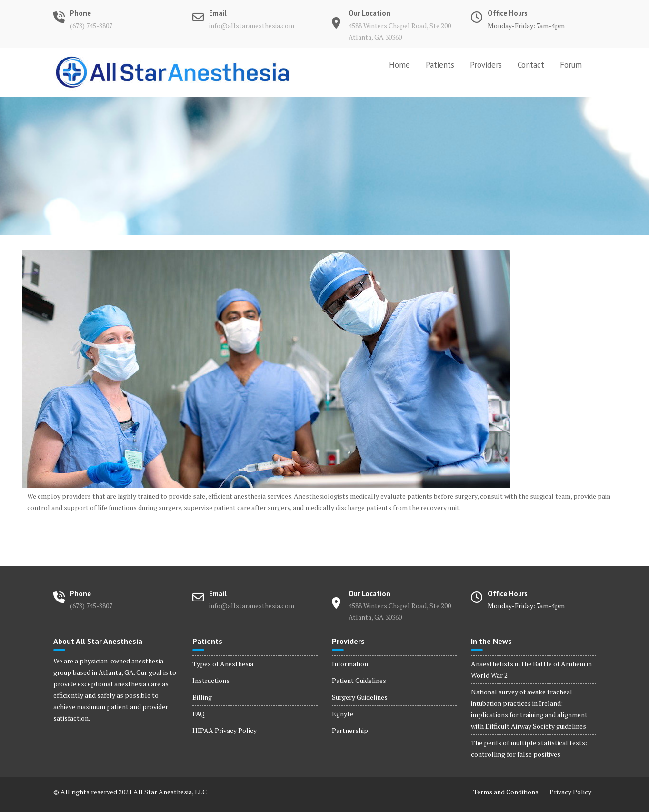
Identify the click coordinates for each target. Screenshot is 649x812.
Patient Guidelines (359, 680)
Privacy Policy (570, 792)
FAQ (199, 714)
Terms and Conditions (506, 792)
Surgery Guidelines (360, 697)
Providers (486, 65)
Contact (531, 65)
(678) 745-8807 (91, 25)
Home (399, 65)
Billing (202, 697)
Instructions (211, 680)
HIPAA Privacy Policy (225, 730)
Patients (440, 65)
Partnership (350, 730)
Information (350, 664)
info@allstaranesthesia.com (252, 25)
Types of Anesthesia (223, 664)
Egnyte (343, 714)
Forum (571, 65)
